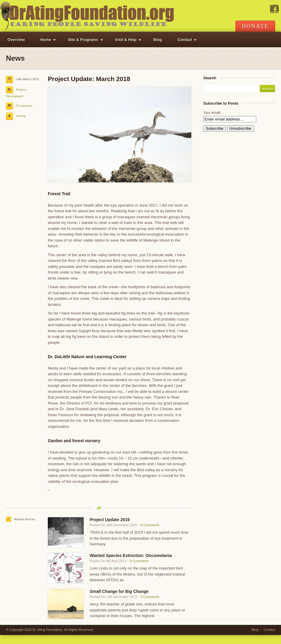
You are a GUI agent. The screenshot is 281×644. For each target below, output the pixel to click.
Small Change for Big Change (119, 591)
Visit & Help (125, 42)
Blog (158, 40)
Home (45, 42)
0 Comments (24, 106)
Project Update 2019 (110, 520)
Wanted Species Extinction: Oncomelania (131, 556)
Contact (184, 42)
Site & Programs (82, 42)
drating (21, 116)
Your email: (212, 113)
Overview (16, 40)
